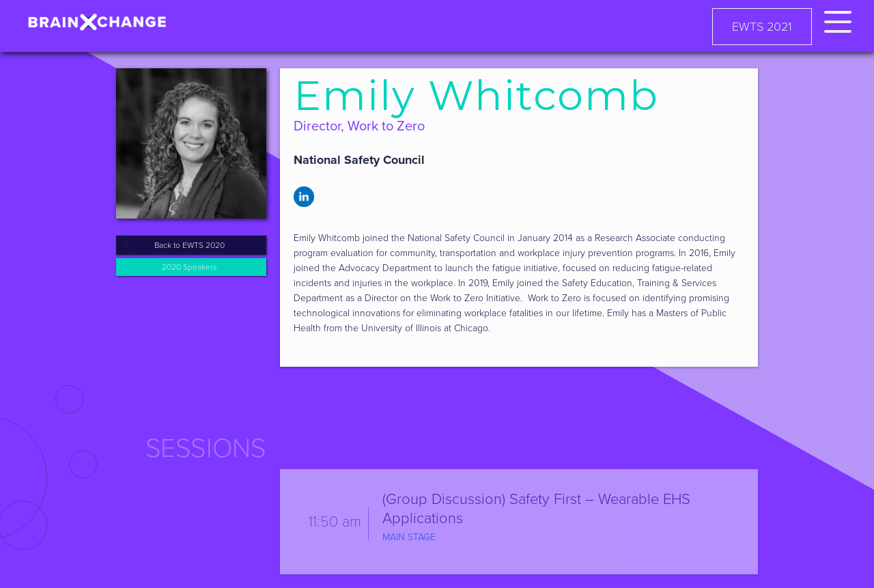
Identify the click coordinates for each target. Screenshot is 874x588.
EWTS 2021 (762, 27)
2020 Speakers (189, 267)
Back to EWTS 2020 (189, 245)
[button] (838, 19)
